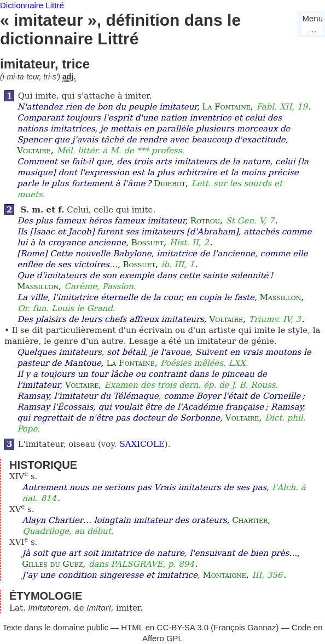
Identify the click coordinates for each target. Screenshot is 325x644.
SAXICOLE (142, 444)
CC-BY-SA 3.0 (183, 627)
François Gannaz (245, 627)
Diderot (170, 183)
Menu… (312, 24)
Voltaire (34, 151)
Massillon (38, 286)
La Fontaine (226, 107)
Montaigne (224, 575)
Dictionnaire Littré (32, 5)
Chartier (250, 520)
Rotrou (205, 221)
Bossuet (148, 243)
